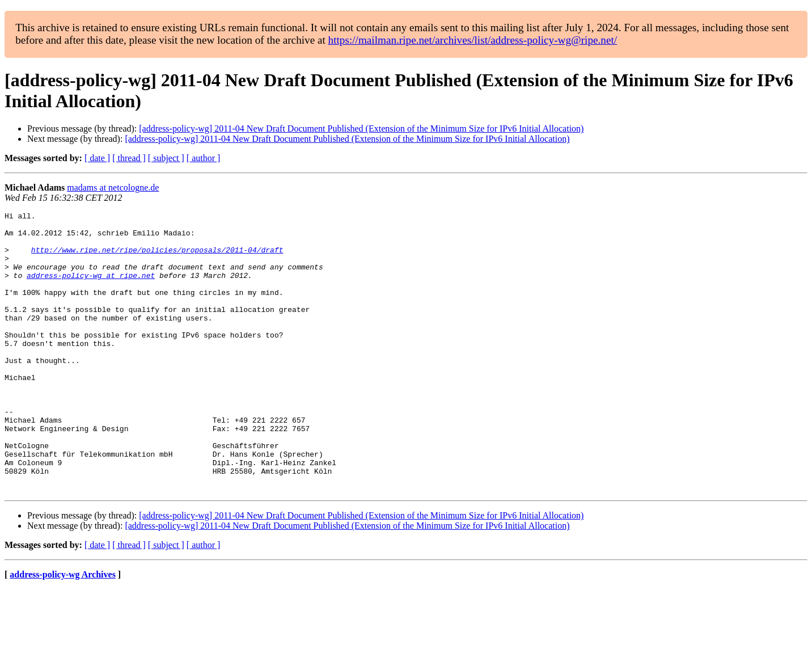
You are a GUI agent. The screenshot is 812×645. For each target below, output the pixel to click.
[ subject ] (166, 158)
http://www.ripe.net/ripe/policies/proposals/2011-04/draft (157, 258)
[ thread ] (129, 158)
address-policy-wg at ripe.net (91, 289)
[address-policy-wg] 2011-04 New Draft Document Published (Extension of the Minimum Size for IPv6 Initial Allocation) (361, 128)
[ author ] (204, 158)
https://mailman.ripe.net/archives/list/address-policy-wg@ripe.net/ (473, 40)
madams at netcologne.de (113, 187)
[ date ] (97, 158)
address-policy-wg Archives (63, 631)
